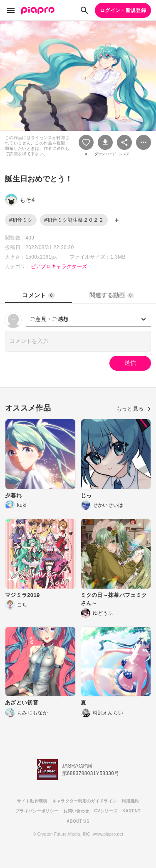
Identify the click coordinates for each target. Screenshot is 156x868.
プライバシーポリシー (37, 811)
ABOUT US (78, 821)
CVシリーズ (106, 811)
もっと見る (134, 409)
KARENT (131, 811)
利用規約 (130, 801)
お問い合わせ (76, 811)
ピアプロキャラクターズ (59, 267)
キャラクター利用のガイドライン (85, 801)
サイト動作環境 (32, 801)
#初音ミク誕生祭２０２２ (74, 220)
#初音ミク (21, 220)
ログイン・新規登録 (123, 10)
